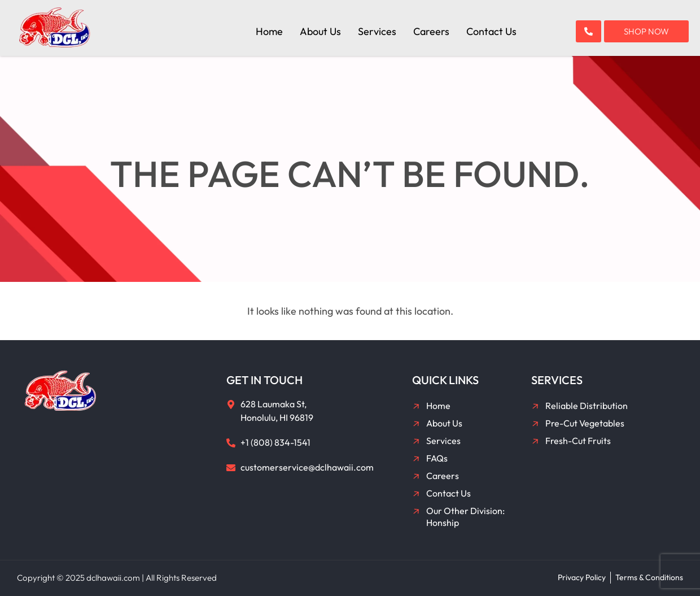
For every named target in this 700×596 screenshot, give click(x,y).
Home (269, 32)
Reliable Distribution (587, 406)
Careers (431, 32)
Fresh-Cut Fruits (578, 441)
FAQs (437, 458)
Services (377, 32)
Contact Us (491, 32)
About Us (320, 32)
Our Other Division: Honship (465, 517)
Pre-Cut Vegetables (585, 423)
